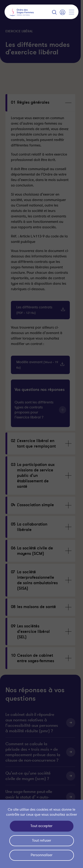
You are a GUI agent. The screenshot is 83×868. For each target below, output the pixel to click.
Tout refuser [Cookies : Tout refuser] (42, 840)
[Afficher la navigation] (71, 12)
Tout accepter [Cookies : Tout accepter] (41, 826)
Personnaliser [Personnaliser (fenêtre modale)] (42, 855)
